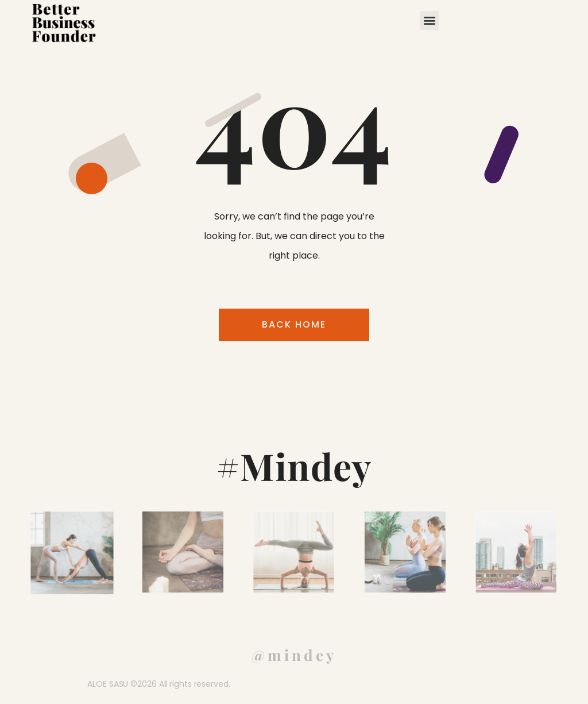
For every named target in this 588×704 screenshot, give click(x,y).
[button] (429, 20)
